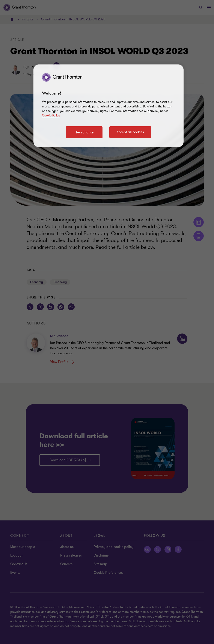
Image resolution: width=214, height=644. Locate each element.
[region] (109, 106)
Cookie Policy (51, 115)
